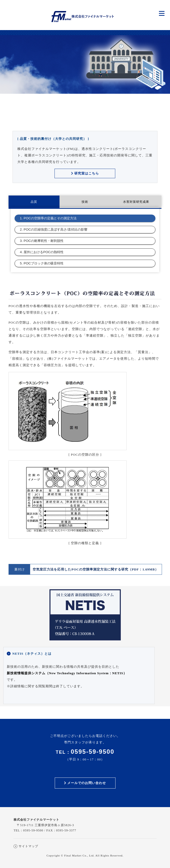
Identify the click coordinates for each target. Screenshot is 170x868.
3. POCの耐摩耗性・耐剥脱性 (42, 241)
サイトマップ (28, 846)
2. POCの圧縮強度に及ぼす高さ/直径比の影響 (53, 229)
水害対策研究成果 (136, 202)
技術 (85, 202)
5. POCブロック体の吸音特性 (42, 263)
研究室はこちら (85, 173)
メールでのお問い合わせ (85, 783)
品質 (34, 202)
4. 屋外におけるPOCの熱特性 (42, 252)
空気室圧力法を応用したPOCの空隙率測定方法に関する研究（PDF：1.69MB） (95, 569)
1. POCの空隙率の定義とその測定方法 (48, 218)
